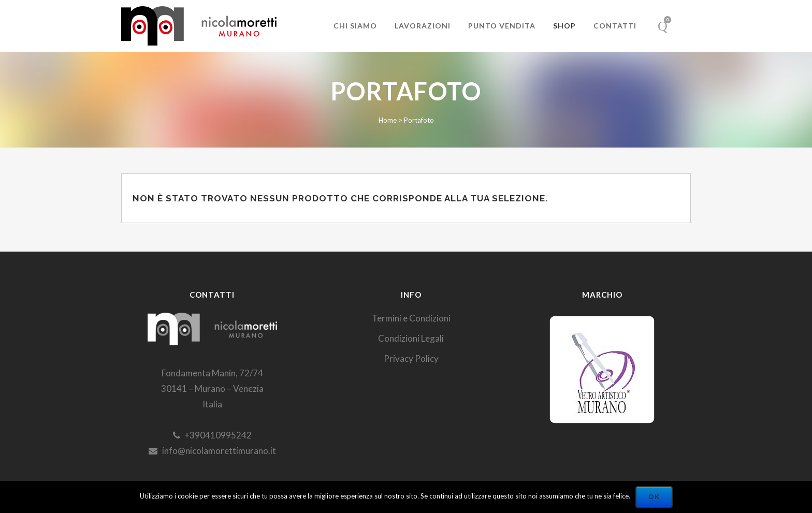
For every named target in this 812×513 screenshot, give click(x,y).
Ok (654, 497)
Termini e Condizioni (411, 318)
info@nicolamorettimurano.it (212, 451)
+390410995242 (212, 435)
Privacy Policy (411, 358)
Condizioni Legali (411, 338)
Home (388, 120)
